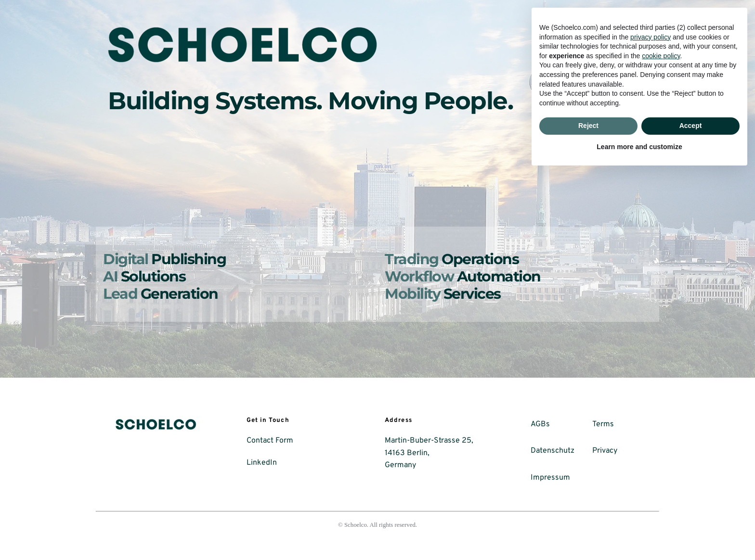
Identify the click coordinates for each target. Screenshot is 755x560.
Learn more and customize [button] (639, 534)
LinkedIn (262, 463)
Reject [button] (588, 513)
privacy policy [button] (651, 424)
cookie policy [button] (661, 443)
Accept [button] (691, 513)
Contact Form (270, 441)
